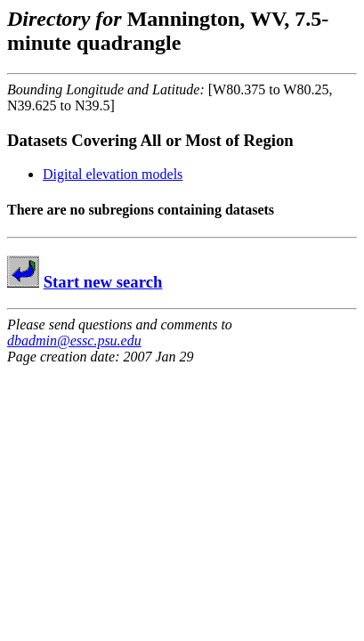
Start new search (103, 282)
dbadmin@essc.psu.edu (74, 341)
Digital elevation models (113, 174)
